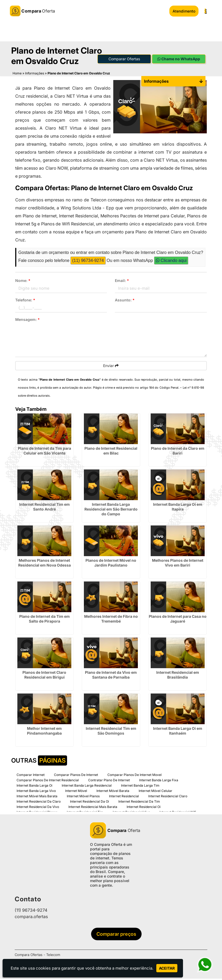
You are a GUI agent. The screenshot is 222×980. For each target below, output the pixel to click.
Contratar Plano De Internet (109, 781)
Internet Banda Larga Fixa (159, 781)
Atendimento (184, 11)
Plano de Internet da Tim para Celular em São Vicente (44, 452)
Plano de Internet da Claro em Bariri (178, 452)
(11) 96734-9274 (88, 262)
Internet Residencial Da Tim (139, 803)
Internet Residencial (124, 797)
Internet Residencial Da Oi (89, 803)
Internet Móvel (76, 792)
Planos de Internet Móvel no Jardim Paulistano (111, 564)
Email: (122, 282)
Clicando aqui (171, 262)
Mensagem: (28, 321)
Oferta (111, 832)
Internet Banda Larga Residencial (87, 787)
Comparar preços (112, 935)
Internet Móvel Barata (113, 792)
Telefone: (25, 301)
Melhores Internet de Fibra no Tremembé (111, 620)
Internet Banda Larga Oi (34, 787)
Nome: (23, 282)
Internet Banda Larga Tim (140, 787)
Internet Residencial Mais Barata (93, 808)
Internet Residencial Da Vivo (38, 808)
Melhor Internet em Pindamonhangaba (44, 732)
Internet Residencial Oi (144, 808)
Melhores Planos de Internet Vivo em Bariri (178, 564)
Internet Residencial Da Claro (39, 803)
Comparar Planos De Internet (76, 776)
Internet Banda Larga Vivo (36, 792)
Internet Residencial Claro (168, 797)
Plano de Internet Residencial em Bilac (111, 452)
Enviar (111, 367)
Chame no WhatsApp (179, 60)
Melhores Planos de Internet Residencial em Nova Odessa (44, 564)
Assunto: (125, 301)
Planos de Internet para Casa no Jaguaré (178, 620)
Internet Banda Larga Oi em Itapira (178, 508)
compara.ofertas (31, 918)
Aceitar (167, 968)
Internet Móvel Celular (155, 792)
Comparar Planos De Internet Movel (135, 776)
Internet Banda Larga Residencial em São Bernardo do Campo (111, 510)
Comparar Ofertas (124, 60)
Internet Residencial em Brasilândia (178, 676)
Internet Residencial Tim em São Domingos (111, 732)
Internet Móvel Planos (83, 797)
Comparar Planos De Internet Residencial (48, 781)
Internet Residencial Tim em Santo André (44, 508)
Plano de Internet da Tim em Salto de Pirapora (44, 620)
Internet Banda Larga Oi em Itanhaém (178, 732)
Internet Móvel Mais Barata (37, 797)
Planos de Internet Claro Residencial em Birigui (44, 676)
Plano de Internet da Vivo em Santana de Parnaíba (111, 676)
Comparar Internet (31, 776)
